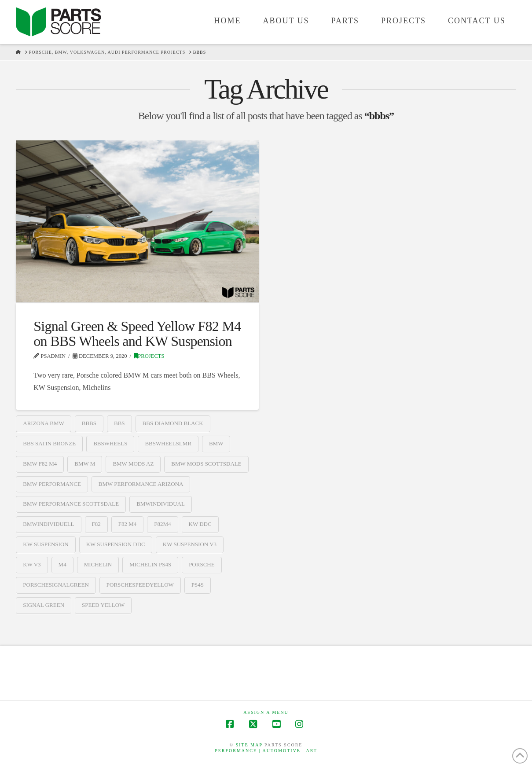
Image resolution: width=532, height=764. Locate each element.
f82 (96, 524)
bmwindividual (161, 504)
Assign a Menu (266, 712)
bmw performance (52, 484)
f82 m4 (128, 524)
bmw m (85, 464)
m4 (62, 564)
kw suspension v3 (190, 544)
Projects (149, 356)
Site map (249, 745)
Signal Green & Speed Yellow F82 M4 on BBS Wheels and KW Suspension (137, 334)
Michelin (98, 564)
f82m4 (162, 524)
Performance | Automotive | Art (266, 751)
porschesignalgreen (56, 585)
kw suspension (46, 544)
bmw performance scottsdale (71, 504)
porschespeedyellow (140, 585)
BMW (216, 443)
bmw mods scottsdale (206, 464)
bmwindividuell (48, 524)
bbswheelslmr (168, 443)
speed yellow (103, 605)
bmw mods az (133, 464)
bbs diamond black (173, 423)
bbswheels (110, 443)
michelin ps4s (150, 564)
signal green (44, 605)
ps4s (198, 585)
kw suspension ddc (116, 544)
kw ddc (200, 524)
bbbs (89, 423)
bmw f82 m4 (40, 464)
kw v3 (32, 564)
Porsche (202, 564)
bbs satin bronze (49, 443)
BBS (119, 423)
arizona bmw (44, 423)
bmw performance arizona (141, 484)
